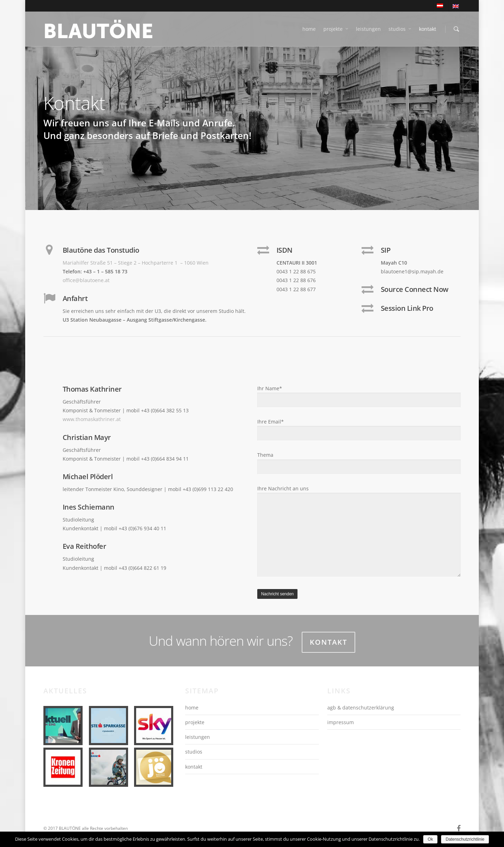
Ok (430, 839)
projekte (336, 29)
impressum (341, 722)
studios (400, 29)
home (309, 29)
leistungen (368, 29)
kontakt (428, 29)
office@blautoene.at (86, 280)
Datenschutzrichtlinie (465, 839)
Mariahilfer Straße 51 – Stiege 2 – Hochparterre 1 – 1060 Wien (136, 263)
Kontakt (328, 642)
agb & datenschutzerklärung (361, 708)
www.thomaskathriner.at (92, 419)
